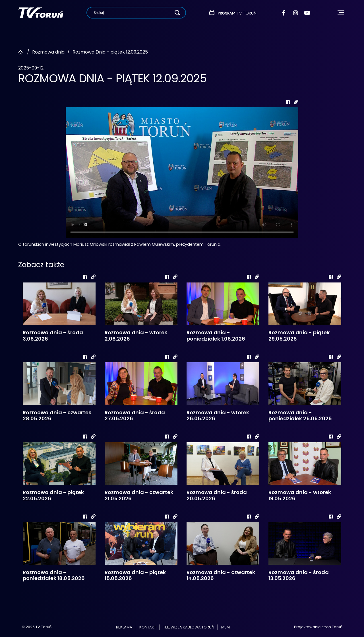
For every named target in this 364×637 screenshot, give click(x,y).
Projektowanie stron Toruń (318, 627)
